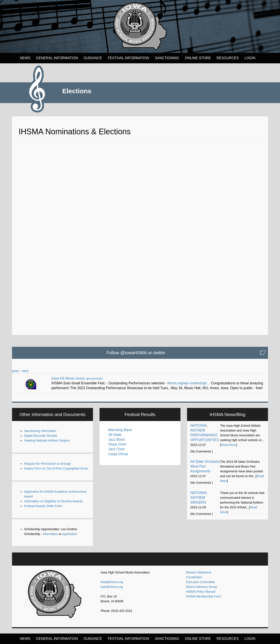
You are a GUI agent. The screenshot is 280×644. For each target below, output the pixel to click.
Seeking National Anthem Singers (47, 440)
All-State (115, 435)
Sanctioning (167, 58)
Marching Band (120, 430)
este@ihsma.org (112, 587)
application (70, 534)
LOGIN (250, 58)
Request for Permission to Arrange (47, 464)
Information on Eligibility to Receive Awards (53, 501)
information (50, 534)
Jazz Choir (117, 449)
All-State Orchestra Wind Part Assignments (205, 466)
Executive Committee (200, 582)
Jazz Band (116, 439)
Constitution (194, 577)
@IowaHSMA (94, 379)
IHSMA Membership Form (204, 596)
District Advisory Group (201, 587)
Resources (228, 58)
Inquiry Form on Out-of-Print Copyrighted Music (56, 468)
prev (15, 371)
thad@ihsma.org (112, 582)
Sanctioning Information (40, 431)
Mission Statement (199, 572)
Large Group (118, 454)
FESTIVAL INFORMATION (129, 58)
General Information (57, 58)
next (25, 371)
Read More (228, 445)
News (25, 58)
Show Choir (117, 444)
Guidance (93, 58)
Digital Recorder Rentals (41, 436)
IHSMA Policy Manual (201, 592)
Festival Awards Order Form (43, 506)
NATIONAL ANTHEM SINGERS (199, 498)
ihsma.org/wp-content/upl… (189, 383)
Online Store (198, 58)
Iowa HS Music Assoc (68, 378)
